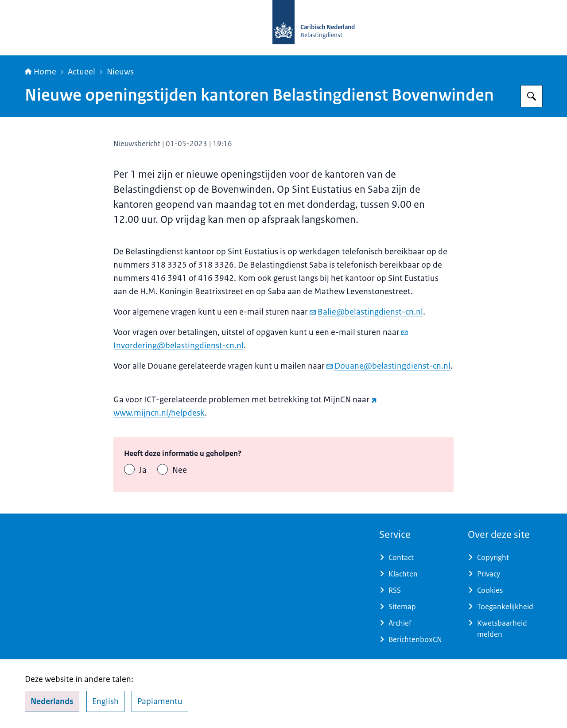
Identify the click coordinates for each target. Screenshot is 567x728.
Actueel (82, 72)
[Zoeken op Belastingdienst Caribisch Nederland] (532, 96)
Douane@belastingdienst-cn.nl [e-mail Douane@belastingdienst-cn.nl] (388, 366)
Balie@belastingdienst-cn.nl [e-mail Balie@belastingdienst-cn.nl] (366, 312)
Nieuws (120, 72)
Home (41, 72)
